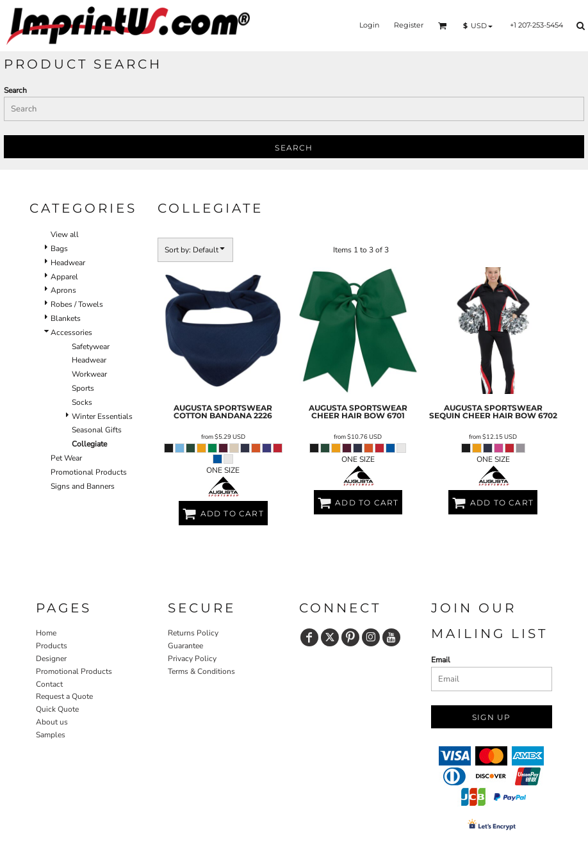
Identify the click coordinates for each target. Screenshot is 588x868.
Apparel (64, 277)
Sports (83, 388)
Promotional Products (89, 472)
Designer (51, 659)
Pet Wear (66, 458)
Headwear (68, 263)
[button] (443, 26)
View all (65, 234)
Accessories (71, 332)
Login (369, 25)
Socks (82, 402)
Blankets (66, 318)
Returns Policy (193, 633)
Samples (51, 735)
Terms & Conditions (201, 671)
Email (441, 660)
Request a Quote (64, 696)
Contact (49, 684)
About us (52, 722)
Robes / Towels (77, 304)
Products (52, 646)
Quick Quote (57, 709)
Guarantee (185, 646)
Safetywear (91, 347)
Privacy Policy (192, 659)
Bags (59, 249)
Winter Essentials (102, 416)
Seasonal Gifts (97, 430)
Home (46, 633)
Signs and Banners (83, 486)
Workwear (89, 374)
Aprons (63, 290)
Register (409, 25)
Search (15, 90)
